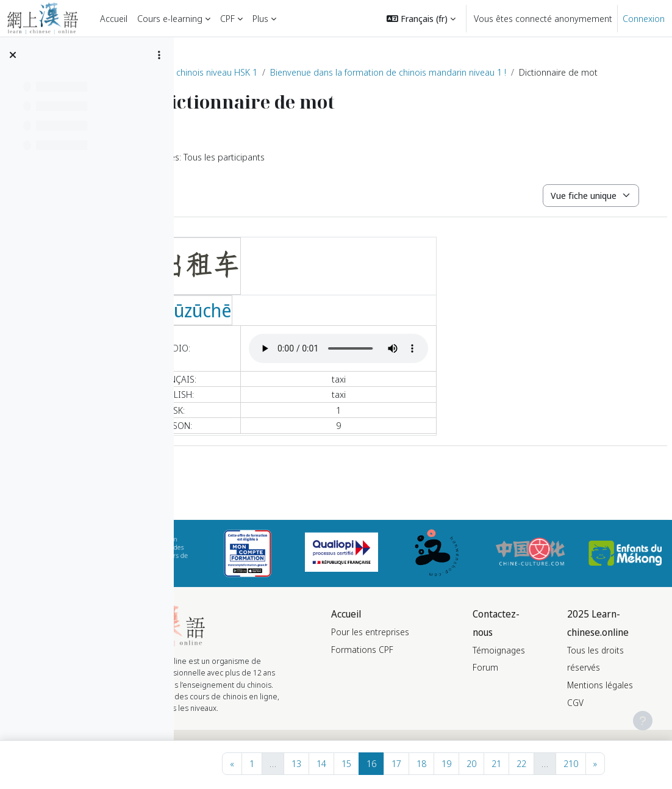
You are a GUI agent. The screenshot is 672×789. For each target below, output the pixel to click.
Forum (518, 681)
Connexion (644, 18)
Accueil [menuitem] (114, 18)
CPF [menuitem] (227, 18)
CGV (595, 717)
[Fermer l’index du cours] (13, 55)
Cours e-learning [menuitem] (170, 18)
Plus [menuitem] (260, 18)
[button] (421, 18)
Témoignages (531, 664)
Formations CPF (414, 681)
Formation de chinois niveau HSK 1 (266, 72)
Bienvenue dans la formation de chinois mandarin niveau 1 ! (466, 72)
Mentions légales (620, 699)
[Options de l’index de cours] (159, 55)
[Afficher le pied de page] (643, 721)
